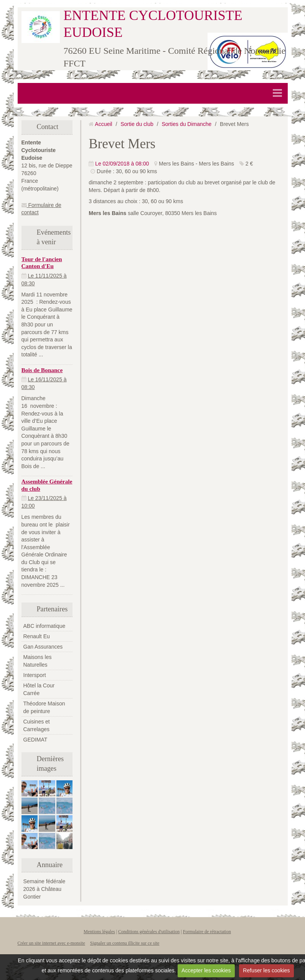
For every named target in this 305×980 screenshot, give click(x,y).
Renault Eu (37, 636)
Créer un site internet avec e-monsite (51, 943)
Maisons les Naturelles (38, 661)
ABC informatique (45, 626)
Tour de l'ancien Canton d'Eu (42, 262)
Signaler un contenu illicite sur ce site (125, 943)
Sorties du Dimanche (186, 124)
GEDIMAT (35, 740)
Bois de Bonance (42, 370)
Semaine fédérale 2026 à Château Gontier (45, 889)
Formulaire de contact (41, 209)
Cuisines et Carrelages (37, 725)
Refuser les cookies (266, 970)
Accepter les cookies (206, 970)
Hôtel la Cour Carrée (39, 689)
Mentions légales (99, 932)
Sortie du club (137, 124)
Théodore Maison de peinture (44, 707)
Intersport (35, 675)
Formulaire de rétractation (207, 932)
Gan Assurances (43, 647)
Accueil (103, 124)
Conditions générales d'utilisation (149, 932)
